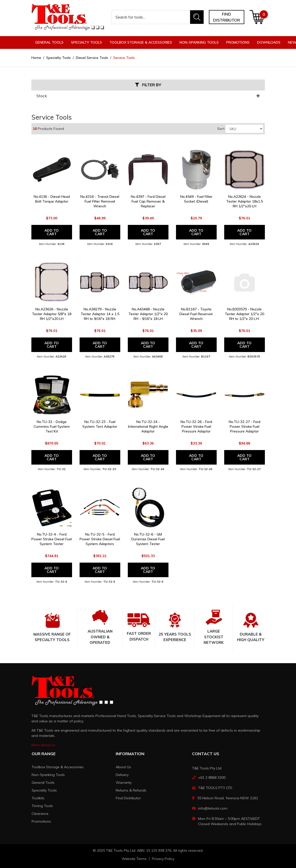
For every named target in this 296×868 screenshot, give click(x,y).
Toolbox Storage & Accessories (58, 767)
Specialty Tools (44, 790)
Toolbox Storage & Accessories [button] (141, 42)
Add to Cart (52, 232)
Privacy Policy (163, 859)
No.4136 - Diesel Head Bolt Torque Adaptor (52, 199)
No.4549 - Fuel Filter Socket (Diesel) (196, 199)
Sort (221, 129)
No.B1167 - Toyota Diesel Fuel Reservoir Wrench (196, 314)
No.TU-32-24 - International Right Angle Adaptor (148, 426)
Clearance (40, 814)
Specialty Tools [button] (86, 42)
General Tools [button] (49, 42)
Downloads (269, 42)
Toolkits (38, 798)
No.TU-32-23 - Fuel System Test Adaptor (100, 424)
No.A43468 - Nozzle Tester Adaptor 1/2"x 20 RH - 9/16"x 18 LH (148, 314)
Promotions (238, 42)
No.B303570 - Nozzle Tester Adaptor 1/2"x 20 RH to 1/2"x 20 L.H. (244, 314)
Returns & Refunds (131, 790)
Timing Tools (42, 806)
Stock (148, 96)
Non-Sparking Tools (48, 775)
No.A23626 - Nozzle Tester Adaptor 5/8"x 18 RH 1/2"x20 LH (52, 314)
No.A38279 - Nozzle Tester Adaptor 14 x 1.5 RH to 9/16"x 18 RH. (100, 314)
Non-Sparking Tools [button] (199, 42)
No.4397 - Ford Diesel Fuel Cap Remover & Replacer (148, 201)
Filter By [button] (148, 85)
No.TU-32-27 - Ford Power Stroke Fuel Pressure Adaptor (245, 426)
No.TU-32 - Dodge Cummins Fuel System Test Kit (52, 426)
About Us (123, 767)
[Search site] (197, 17)
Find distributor (227, 17)
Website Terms (134, 859)
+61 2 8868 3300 (212, 777)
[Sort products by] (244, 129)
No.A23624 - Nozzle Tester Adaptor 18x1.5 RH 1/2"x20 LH (245, 201)
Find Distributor (128, 798)
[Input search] (151, 17)
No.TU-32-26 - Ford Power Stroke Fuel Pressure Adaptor (196, 426)
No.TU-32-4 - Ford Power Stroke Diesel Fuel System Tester (52, 539)
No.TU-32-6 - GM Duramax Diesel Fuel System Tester (148, 539)
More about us (43, 745)
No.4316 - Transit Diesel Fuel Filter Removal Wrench (100, 201)
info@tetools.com (213, 808)
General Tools (43, 783)
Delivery (122, 775)
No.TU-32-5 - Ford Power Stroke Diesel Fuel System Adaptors (100, 539)
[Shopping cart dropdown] (257, 17)
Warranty (124, 783)
